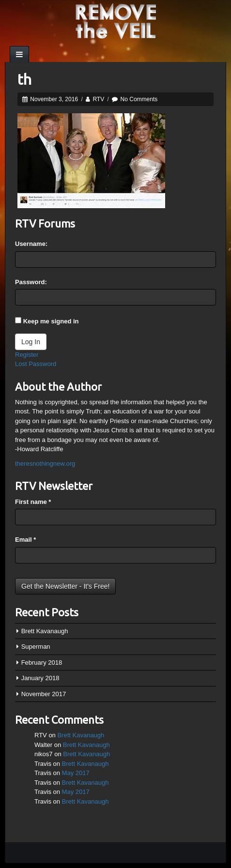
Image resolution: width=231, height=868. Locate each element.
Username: (31, 244)
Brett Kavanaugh (45, 631)
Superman (36, 647)
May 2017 (76, 773)
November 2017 (44, 694)
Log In (31, 342)
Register (27, 355)
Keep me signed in (51, 321)
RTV (98, 99)
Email (25, 540)
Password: (31, 282)
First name (33, 502)
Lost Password (36, 364)
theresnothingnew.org (45, 464)
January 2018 (40, 678)
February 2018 (42, 662)
